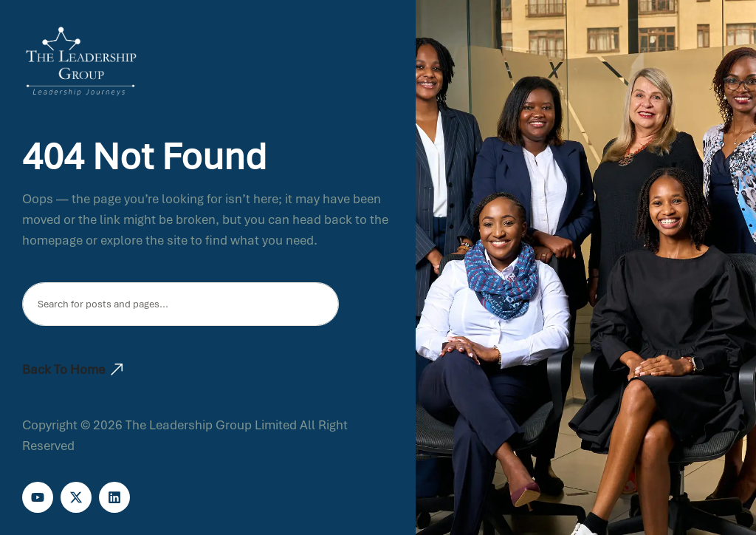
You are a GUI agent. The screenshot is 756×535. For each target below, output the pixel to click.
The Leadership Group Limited (211, 425)
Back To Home (72, 369)
